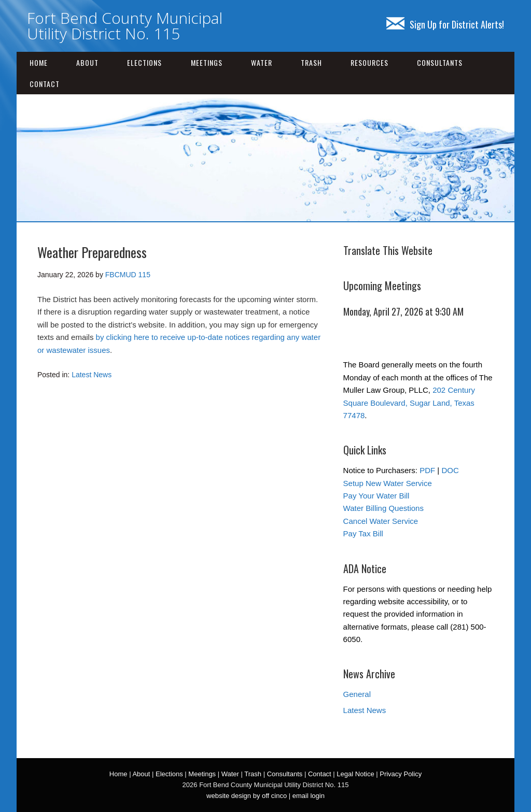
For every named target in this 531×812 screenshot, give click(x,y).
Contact (45, 84)
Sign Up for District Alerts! (445, 24)
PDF (427, 470)
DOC (450, 470)
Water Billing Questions (383, 508)
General (357, 694)
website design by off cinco (247, 796)
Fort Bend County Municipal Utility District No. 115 (125, 26)
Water (262, 62)
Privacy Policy (401, 774)
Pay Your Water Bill (376, 496)
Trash (311, 62)
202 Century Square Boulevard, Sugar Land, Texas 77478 (409, 403)
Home (39, 62)
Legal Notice (355, 774)
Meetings (207, 62)
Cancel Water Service (381, 521)
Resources (369, 62)
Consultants (440, 62)
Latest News (92, 375)
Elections (144, 62)
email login (309, 796)
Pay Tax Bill (363, 533)
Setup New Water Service (388, 483)
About (87, 62)
